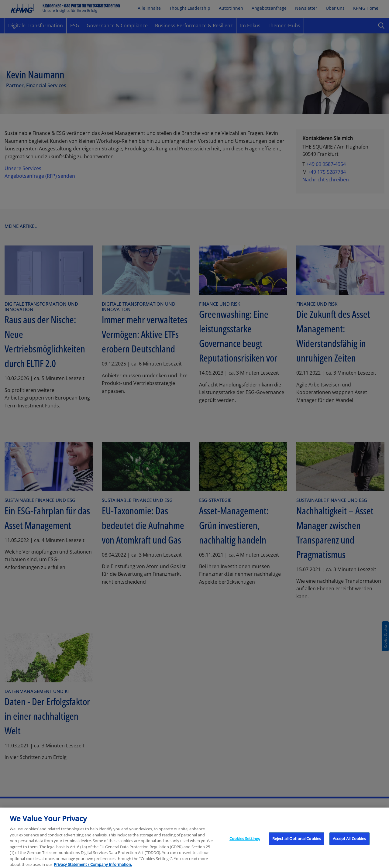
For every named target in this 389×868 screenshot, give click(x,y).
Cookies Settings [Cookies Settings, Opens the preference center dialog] (245, 847)
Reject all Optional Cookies (297, 847)
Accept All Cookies (349, 847)
